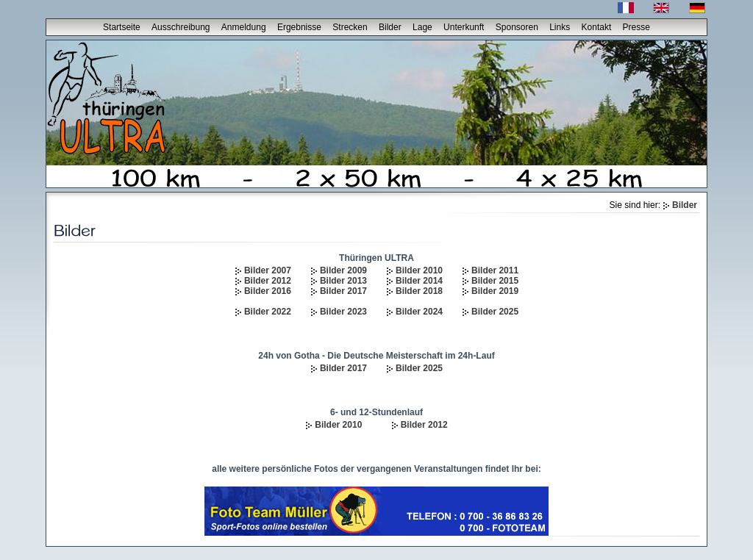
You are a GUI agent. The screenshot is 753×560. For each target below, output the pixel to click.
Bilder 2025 (495, 312)
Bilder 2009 (343, 270)
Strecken (350, 27)
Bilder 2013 (343, 281)
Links (560, 27)
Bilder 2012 (268, 281)
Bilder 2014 (419, 281)
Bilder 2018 (419, 291)
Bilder (390, 27)
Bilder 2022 (268, 312)
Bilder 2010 (419, 270)
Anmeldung (244, 27)
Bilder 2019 (495, 291)
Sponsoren (517, 27)
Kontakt (597, 27)
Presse (636, 27)
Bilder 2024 (419, 312)
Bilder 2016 (268, 291)
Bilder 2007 (268, 270)
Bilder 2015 (495, 281)
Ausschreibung (181, 27)
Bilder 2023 (343, 312)
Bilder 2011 (495, 270)
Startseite (122, 27)
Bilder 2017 (343, 291)
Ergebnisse (299, 27)
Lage (422, 27)
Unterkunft (464, 27)
